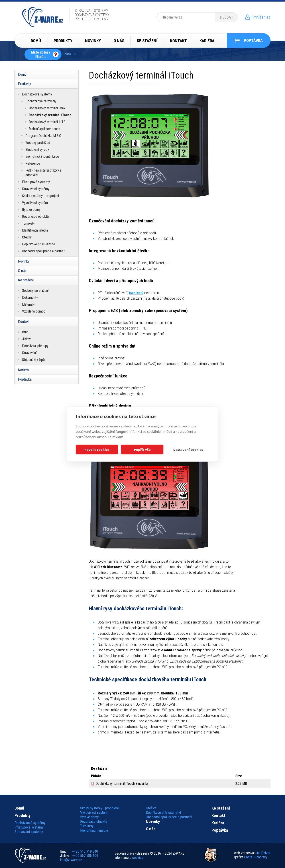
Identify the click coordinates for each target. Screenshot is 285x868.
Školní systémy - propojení (40, 196)
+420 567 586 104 (85, 856)
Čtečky (27, 237)
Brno (25, 332)
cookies (138, 858)
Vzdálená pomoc (34, 311)
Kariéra (207, 41)
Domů (36, 41)
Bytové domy (31, 210)
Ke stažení (147, 41)
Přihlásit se (262, 17)
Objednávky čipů (33, 360)
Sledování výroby (37, 150)
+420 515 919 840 (85, 851)
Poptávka (253, 40)
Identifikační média (35, 230)
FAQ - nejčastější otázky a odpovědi (43, 173)
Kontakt (178, 41)
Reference (33, 163)
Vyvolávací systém (35, 203)
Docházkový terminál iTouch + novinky (122, 784)
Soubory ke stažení (35, 291)
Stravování (29, 353)
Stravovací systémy (36, 189)
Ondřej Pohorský (256, 857)
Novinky (93, 41)
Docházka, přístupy (35, 346)
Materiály (28, 304)
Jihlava (27, 339)
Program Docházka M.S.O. (44, 136)
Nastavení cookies (188, 450)
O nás (119, 41)
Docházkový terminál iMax (47, 108)
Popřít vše (142, 450)
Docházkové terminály (41, 101)
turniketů (136, 293)
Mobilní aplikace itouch (44, 129)
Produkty (63, 41)
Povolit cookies (97, 450)
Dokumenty (30, 297)
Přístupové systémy (36, 182)
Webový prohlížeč (38, 143)
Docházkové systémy (37, 94)
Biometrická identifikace (42, 156)
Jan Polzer (263, 853)
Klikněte (41, 54)
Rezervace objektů (35, 216)
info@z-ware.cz (71, 860)
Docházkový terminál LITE (47, 122)
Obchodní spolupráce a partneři (44, 251)
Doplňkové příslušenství (39, 244)
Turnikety (28, 223)
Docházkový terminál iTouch (50, 115)
